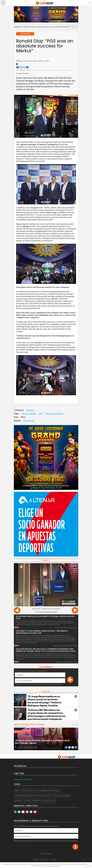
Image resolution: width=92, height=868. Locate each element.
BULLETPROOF (50, 801)
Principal (36, 859)
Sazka (27, 801)
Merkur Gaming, (29, 413)
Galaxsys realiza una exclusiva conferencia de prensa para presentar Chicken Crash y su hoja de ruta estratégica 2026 (46, 650)
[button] (90, 3)
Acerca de (45, 859)
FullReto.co (27, 791)
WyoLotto (37, 801)
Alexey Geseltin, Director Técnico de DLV (32, 796)
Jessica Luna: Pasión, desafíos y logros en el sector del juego (42, 742)
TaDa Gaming (41, 791)
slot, (41, 413)
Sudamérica (29, 421)
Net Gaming (54, 791)
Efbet (17, 791)
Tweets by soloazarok (23, 779)
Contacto (54, 859)
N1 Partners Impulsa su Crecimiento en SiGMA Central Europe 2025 (45, 617)
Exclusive (30, 410)
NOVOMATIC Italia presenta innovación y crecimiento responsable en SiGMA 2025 (42, 632)
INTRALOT (19, 801)
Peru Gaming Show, (54, 413)
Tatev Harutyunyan (61, 796)
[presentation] (17, 611)
